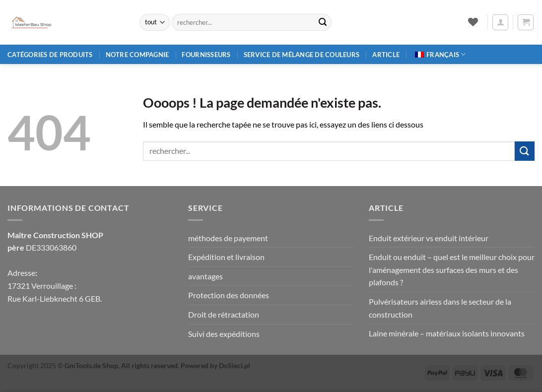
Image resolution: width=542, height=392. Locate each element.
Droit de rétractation (224, 314)
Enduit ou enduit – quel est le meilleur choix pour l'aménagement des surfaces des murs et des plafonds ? (452, 269)
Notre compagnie (137, 55)
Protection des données (229, 295)
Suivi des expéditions (224, 334)
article (386, 55)
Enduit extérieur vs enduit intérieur (429, 238)
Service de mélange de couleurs (302, 55)
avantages (205, 276)
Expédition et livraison (226, 257)
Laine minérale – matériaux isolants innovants (447, 333)
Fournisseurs (206, 55)
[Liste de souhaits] (473, 22)
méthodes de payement (228, 238)
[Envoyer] (323, 22)
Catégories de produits (50, 55)
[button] (500, 22)
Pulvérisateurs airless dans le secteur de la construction (440, 308)
